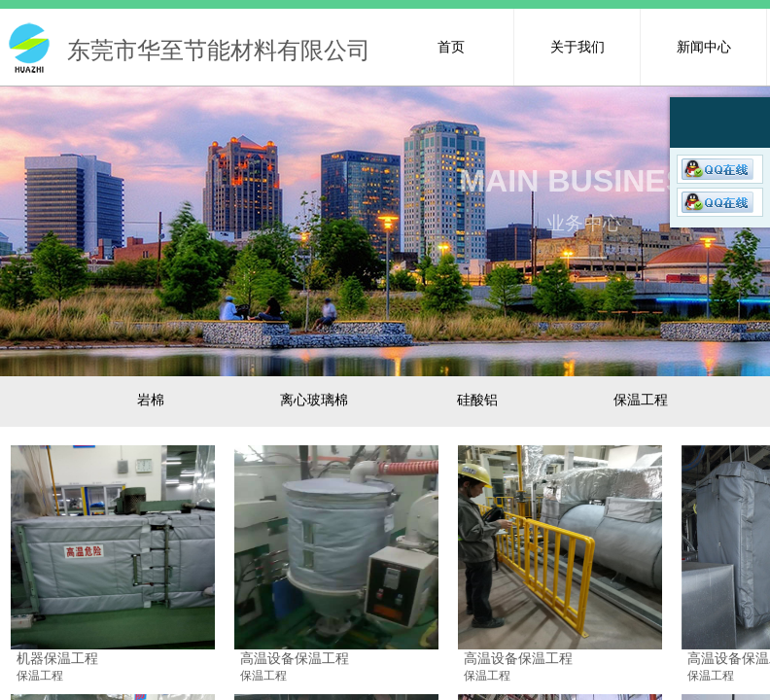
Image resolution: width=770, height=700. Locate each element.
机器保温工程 (57, 658)
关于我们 (577, 47)
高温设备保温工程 (295, 658)
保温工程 (40, 676)
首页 (451, 47)
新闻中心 (704, 47)
